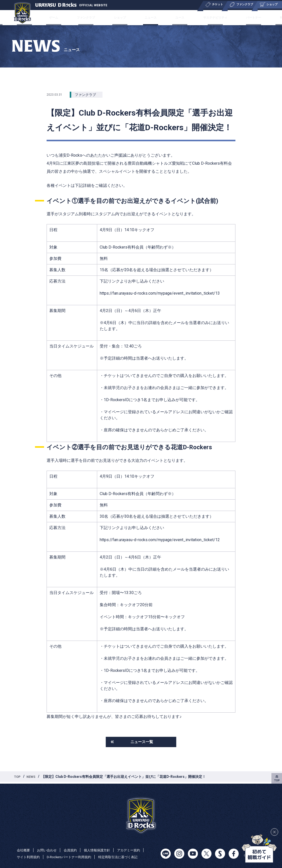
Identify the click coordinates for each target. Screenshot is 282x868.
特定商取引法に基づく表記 (125, 857)
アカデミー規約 (135, 850)
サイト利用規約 (29, 857)
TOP (18, 778)
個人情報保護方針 (101, 850)
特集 (251, 18)
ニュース (150, 18)
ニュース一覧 (142, 742)
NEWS (33, 778)
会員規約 (73, 850)
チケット (56, 18)
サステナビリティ (199, 18)
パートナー (230, 18)
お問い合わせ (49, 850)
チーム (36, 18)
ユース (171, 18)
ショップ (127, 18)
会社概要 (270, 18)
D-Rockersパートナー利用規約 (73, 857)
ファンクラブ (101, 18)
